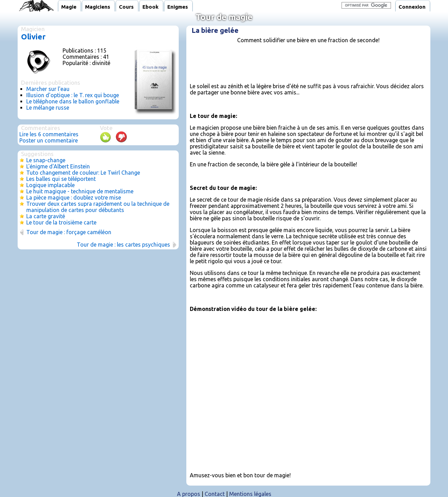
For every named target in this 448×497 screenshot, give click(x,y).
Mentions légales (250, 494)
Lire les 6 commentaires (49, 134)
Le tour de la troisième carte (61, 222)
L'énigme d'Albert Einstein (58, 166)
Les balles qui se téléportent (61, 179)
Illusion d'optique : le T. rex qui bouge (73, 95)
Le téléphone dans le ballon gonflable (73, 101)
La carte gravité (46, 216)
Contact (215, 494)
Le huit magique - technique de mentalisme (80, 191)
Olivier (33, 36)
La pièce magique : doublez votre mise (74, 197)
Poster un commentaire (49, 140)
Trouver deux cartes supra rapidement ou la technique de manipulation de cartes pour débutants (98, 207)
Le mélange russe (48, 108)
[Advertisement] (308, 66)
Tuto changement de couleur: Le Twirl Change (83, 173)
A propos (189, 494)
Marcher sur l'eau (48, 89)
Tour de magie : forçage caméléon (69, 232)
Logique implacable (50, 185)
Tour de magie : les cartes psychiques (123, 245)
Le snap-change (46, 160)
